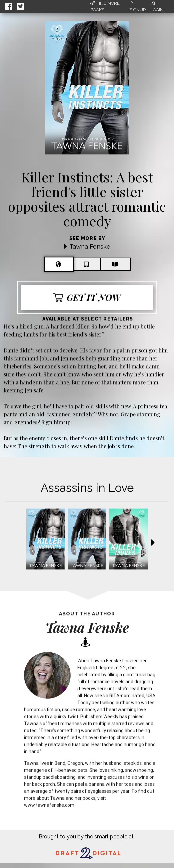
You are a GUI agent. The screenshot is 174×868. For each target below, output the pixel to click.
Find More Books (105, 6)
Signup (138, 7)
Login (157, 7)
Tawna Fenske (90, 246)
